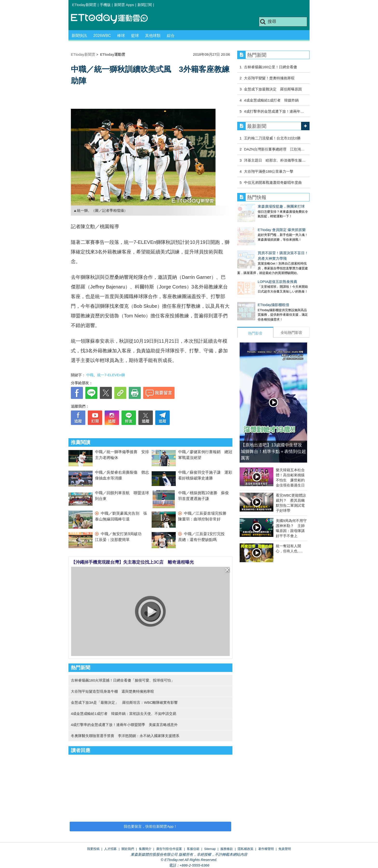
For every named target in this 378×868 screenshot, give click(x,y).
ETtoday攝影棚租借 (253, 290)
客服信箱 (193, 849)
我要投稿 (93, 849)
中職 (90, 375)
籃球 (135, 36)
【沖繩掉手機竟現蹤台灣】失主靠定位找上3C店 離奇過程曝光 (132, 562)
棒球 (121, 36)
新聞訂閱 (145, 5)
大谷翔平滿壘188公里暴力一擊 (269, 171)
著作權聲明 (266, 849)
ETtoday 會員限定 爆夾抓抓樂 (261, 225)
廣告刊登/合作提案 (169, 849)
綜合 (171, 36)
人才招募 (110, 849)
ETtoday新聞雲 (84, 5)
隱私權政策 (246, 849)
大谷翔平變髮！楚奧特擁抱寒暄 (269, 78)
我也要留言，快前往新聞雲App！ (150, 826)
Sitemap (210, 849)
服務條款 (227, 849)
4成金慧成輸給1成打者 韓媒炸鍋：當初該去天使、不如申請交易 (124, 714)
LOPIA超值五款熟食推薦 (257, 272)
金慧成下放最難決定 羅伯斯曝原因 (273, 89)
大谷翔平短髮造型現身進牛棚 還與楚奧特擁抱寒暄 (112, 691)
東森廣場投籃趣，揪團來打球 (261, 206)
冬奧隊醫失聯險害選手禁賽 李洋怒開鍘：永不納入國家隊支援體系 (125, 736)
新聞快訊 (79, 36)
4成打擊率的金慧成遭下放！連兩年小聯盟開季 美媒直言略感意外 (124, 725)
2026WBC (102, 36)
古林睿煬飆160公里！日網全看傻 (270, 67)
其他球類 (153, 36)
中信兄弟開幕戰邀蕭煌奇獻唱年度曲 (273, 182)
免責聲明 (285, 849)
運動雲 (113, 19)
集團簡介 (145, 849)
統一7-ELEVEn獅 (111, 375)
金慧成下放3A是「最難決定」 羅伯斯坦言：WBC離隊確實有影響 (124, 702)
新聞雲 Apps (124, 5)
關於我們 (128, 849)
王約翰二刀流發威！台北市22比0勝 (272, 138)
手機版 (105, 5)
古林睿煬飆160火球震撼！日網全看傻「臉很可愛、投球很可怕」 (123, 680)
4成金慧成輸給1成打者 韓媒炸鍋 (271, 100)
